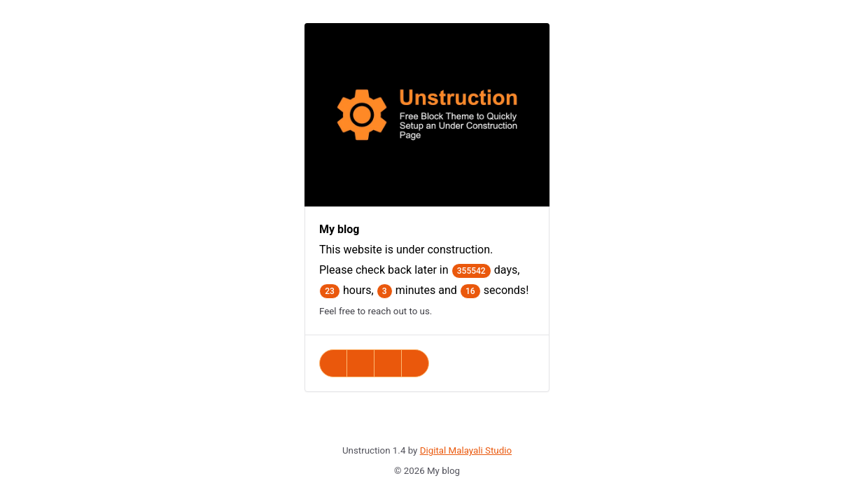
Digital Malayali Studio (466, 450)
